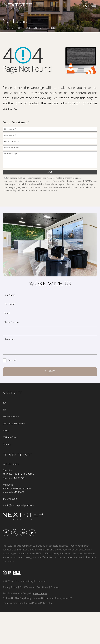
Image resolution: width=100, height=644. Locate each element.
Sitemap (55, 587)
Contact (7, 445)
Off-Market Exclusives (14, 424)
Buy (5, 403)
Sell (4, 410)
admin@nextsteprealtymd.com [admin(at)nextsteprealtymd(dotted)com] (18, 505)
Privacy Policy (10, 190)
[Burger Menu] (94, 6)
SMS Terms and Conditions (32, 190)
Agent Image (40, 594)
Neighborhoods (11, 417)
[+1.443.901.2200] (86, 6)
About (6, 431)
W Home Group (10, 437)
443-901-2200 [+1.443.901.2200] (10, 499)
